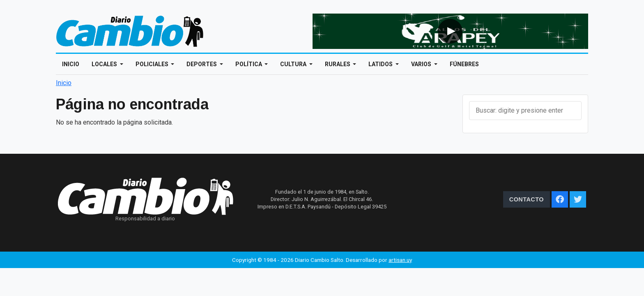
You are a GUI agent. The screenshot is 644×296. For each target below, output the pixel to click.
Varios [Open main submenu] (422, 64)
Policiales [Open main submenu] (153, 64)
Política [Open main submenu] (249, 64)
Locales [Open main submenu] (105, 64)
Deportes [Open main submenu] (202, 64)
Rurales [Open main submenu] (338, 64)
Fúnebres (464, 64)
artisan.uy (400, 260)
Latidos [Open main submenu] (381, 64)
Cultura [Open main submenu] (294, 64)
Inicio (71, 64)
